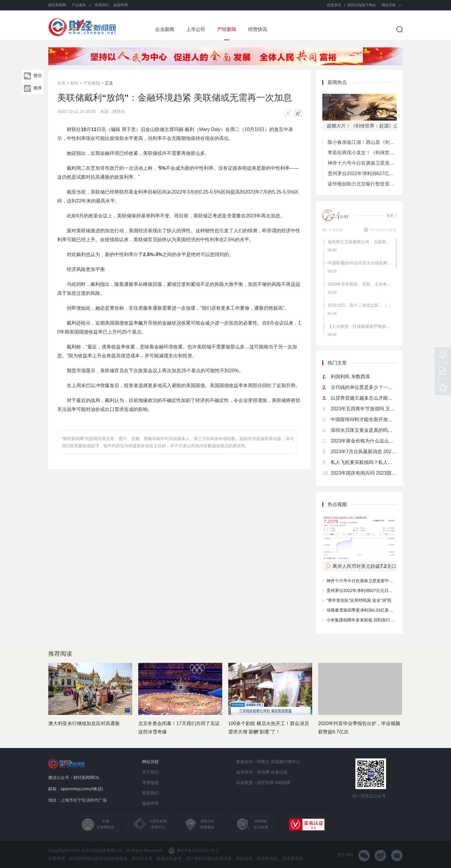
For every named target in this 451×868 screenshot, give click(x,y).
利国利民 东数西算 (350, 377)
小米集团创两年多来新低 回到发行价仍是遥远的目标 (375, 620)
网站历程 (150, 762)
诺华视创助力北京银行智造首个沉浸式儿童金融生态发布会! (362, 184)
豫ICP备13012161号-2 (193, 850)
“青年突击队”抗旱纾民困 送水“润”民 (359, 600)
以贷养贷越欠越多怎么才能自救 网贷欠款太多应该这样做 (364, 398)
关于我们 (150, 772)
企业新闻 (165, 29)
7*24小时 (336, 215)
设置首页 (334, 5)
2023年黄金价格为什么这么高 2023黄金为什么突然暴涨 (364, 441)
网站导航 (389, 5)
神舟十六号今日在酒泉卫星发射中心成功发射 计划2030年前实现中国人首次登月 (362, 163)
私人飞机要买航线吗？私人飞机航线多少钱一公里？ (364, 462)
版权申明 (121, 5)
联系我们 (102, 5)
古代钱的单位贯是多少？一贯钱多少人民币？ (364, 387)
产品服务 (79, 5)
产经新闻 (227, 29)
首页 (61, 83)
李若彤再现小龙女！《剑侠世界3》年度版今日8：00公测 (362, 153)
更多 (392, 216)
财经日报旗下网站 (362, 5)
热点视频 (337, 504)
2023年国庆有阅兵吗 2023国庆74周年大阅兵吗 (364, 473)
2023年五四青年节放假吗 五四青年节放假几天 (364, 409)
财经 (74, 83)
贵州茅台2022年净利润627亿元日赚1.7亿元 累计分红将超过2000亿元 (362, 173)
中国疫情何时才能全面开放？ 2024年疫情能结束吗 (364, 419)
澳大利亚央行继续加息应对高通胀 (84, 723)
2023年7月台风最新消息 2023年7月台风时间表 (364, 452)
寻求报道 (150, 783)
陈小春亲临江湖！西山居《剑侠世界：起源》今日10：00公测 (362, 142)
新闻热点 (337, 82)
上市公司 (196, 29)
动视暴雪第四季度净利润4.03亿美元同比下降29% (372, 610)
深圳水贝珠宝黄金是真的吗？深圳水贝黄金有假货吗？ (364, 430)
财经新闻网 (57, 5)
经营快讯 (258, 29)
